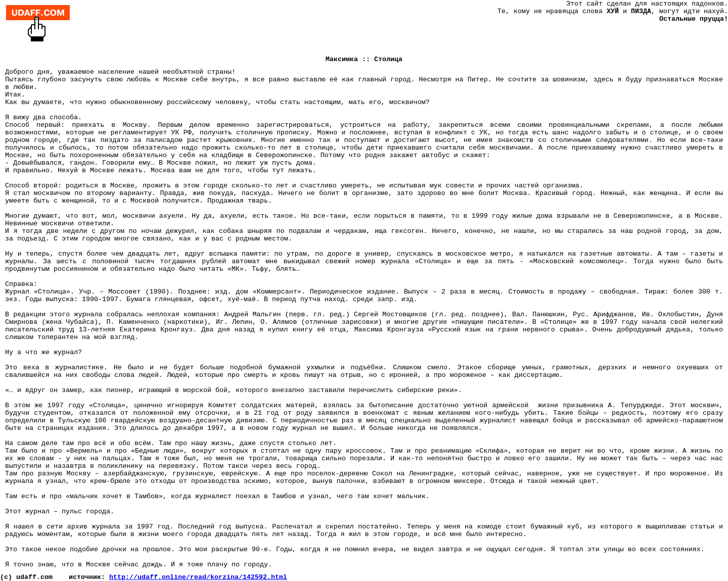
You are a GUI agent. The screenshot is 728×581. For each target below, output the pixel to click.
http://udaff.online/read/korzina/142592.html (198, 577)
